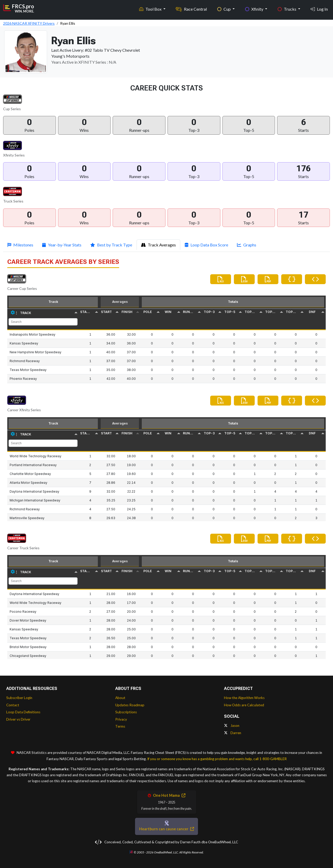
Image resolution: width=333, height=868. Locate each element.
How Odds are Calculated (244, 705)
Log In (319, 8)
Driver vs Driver (18, 719)
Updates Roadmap (130, 705)
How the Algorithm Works (244, 698)
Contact (13, 705)
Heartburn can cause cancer (166, 829)
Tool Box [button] (151, 8)
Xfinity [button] (255, 8)
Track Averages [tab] (158, 245)
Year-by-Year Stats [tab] (62, 245)
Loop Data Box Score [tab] (206, 245)
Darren (233, 733)
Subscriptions (126, 712)
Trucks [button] (287, 8)
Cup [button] (224, 8)
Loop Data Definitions (23, 712)
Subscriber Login (19, 698)
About (120, 698)
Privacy (121, 719)
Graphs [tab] (247, 245)
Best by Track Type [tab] (111, 245)
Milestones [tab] (20, 245)
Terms (120, 726)
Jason (232, 726)
